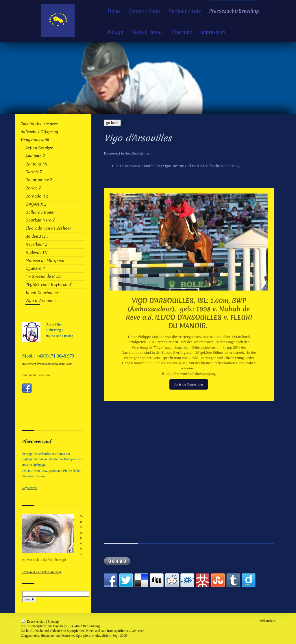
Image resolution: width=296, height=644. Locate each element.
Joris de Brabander (189, 384)
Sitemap (53, 622)
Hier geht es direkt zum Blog (42, 572)
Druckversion (33, 622)
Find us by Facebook (36, 375)
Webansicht (267, 621)
